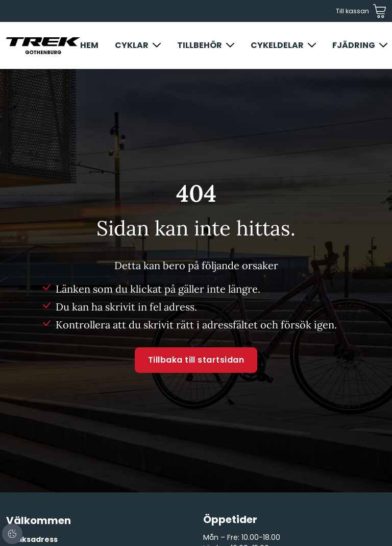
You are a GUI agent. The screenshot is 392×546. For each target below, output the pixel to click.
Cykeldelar (277, 45)
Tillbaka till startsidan (196, 360)
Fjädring (354, 45)
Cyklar (132, 45)
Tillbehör (200, 45)
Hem (89, 45)
